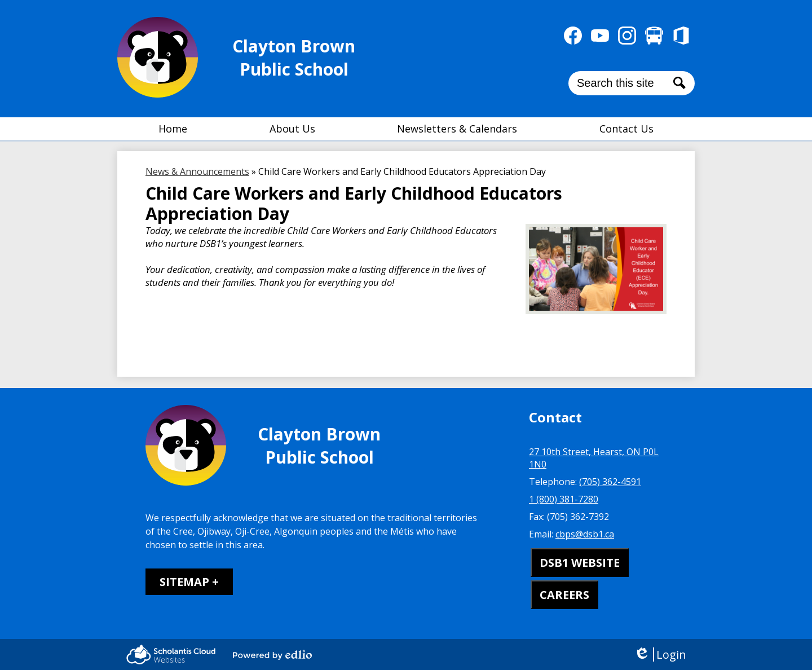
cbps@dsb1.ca (585, 534)
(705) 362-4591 (610, 482)
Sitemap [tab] (184, 582)
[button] (292, 129)
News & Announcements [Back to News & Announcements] (197, 171)
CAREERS (564, 595)
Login (660, 654)
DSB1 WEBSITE (580, 563)
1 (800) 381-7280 (564, 499)
